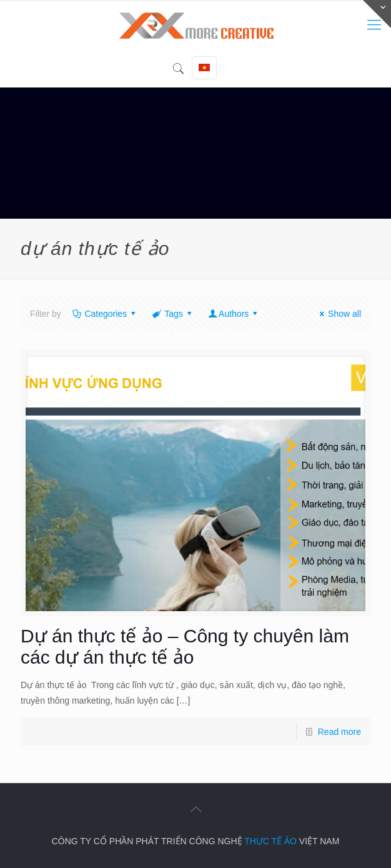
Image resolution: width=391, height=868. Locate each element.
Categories (105, 314)
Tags (173, 314)
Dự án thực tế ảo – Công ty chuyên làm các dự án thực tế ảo (185, 646)
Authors (233, 314)
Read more (339, 732)
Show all (338, 314)
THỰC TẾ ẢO (270, 841)
